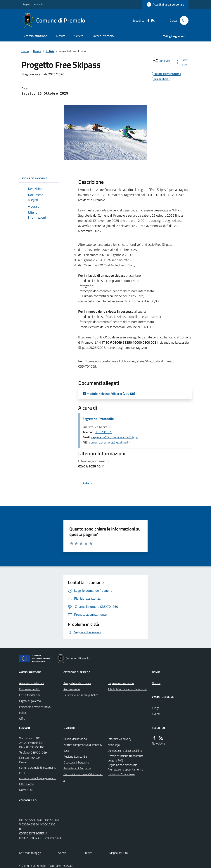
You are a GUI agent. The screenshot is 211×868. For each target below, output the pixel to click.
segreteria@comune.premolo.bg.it (115, 437)
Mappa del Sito (119, 853)
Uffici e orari (26, 784)
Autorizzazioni (72, 689)
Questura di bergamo (76, 762)
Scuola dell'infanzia (75, 739)
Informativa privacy (120, 739)
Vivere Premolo (103, 36)
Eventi (156, 714)
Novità (61, 36)
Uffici (22, 719)
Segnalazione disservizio (122, 765)
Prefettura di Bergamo (77, 768)
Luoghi (156, 708)
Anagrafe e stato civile (77, 683)
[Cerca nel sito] (183, 20)
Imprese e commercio (121, 683)
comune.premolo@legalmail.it (110, 442)
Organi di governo (30, 701)
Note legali (114, 745)
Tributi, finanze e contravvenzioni (127, 692)
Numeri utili (26, 790)
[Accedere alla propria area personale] (165, 4)
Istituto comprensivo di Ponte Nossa (83, 748)
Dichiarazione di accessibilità (125, 751)
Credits (88, 853)
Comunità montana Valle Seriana (83, 777)
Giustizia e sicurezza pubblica (81, 695)
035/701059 (39, 752)
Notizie (50, 51)
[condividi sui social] (161, 61)
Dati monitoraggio (30, 853)
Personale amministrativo (35, 707)
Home (25, 51)
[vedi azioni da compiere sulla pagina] (183, 62)
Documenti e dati (30, 689)
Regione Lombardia (33, 4)
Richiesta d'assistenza (121, 774)
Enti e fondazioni (29, 695)
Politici (23, 713)
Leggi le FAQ (115, 760)
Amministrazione (36, 36)
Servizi (79, 36)
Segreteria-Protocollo (98, 419)
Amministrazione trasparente (126, 756)
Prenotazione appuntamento (125, 769)
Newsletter (159, 743)
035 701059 (103, 432)
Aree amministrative (32, 683)
